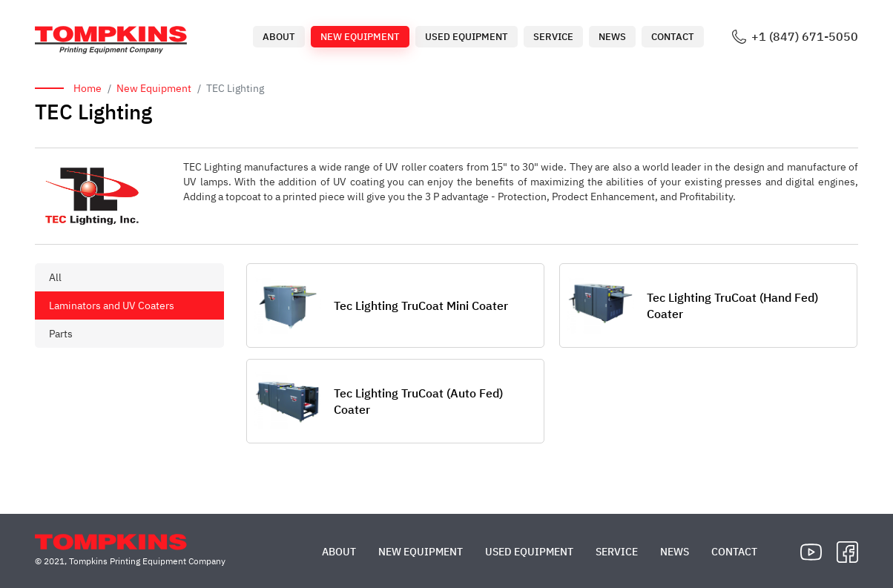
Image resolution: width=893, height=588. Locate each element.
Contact (673, 37)
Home (88, 88)
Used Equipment (467, 37)
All (55, 277)
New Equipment (360, 37)
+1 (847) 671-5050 (805, 37)
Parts (61, 334)
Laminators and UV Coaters (112, 305)
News (612, 37)
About (279, 37)
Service (553, 37)
